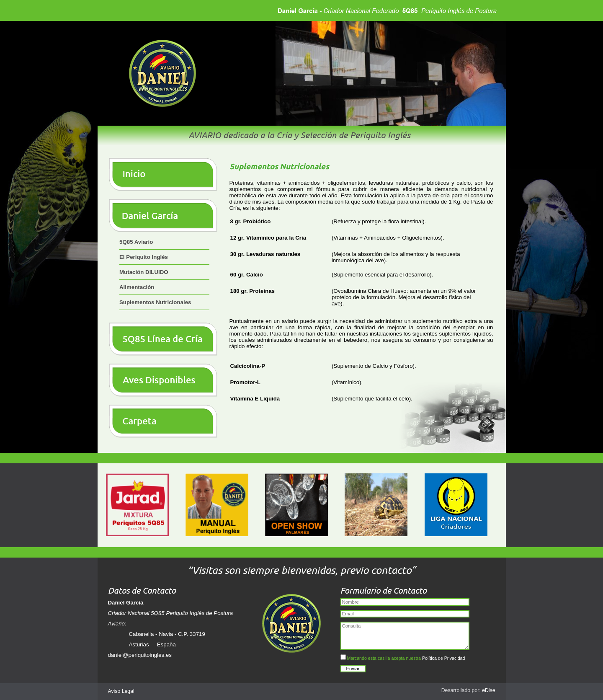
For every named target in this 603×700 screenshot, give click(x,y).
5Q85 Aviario (136, 242)
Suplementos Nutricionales (155, 302)
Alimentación (137, 287)
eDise (488, 690)
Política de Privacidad (443, 658)
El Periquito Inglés (144, 257)
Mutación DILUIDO (144, 272)
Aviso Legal (121, 691)
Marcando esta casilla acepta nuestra (403, 657)
